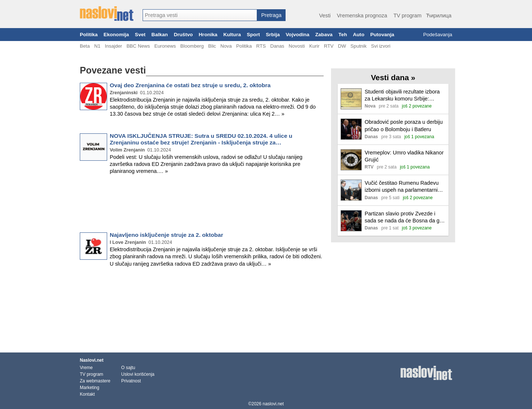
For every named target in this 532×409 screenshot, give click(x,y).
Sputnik (359, 46)
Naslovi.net (92, 360)
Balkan (160, 35)
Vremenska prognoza (362, 16)
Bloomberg (192, 46)
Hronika (208, 35)
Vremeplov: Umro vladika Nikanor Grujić (404, 156)
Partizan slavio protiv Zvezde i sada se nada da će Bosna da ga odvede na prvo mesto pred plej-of (405, 217)
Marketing (90, 388)
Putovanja (382, 35)
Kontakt (87, 394)
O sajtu (128, 368)
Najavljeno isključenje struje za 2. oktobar (166, 235)
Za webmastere (95, 381)
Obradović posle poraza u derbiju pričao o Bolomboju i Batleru (404, 125)
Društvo (183, 35)
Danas (277, 46)
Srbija (273, 35)
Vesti (325, 16)
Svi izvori (381, 46)
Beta (85, 46)
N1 (97, 46)
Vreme (86, 368)
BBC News (138, 46)
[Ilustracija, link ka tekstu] (351, 100)
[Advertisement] (202, 205)
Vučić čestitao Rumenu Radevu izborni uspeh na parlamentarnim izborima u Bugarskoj (403, 187)
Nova (226, 46)
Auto (359, 35)
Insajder (114, 46)
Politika (89, 35)
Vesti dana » (393, 77)
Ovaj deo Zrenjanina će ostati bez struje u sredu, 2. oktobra (190, 85)
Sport (253, 35)
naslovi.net (273, 404)
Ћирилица (439, 16)
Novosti (297, 46)
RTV (329, 46)
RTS (261, 46)
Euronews (165, 46)
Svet (140, 35)
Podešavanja (438, 35)
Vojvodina (297, 35)
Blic (212, 46)
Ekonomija (116, 35)
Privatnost (131, 381)
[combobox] (200, 15)
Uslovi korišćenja (138, 374)
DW (342, 46)
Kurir (314, 46)
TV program (407, 16)
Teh (343, 35)
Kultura (232, 35)
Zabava (324, 35)
